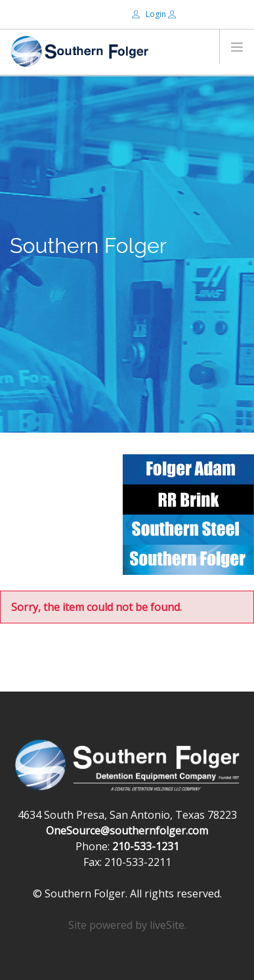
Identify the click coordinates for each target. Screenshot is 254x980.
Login (150, 14)
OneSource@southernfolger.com (127, 831)
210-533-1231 (146, 846)
